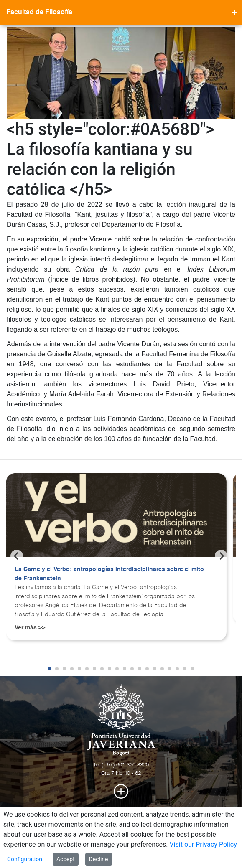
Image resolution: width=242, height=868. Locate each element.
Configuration (25, 859)
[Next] (221, 556)
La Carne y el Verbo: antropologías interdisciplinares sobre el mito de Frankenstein (109, 574)
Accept (66, 859)
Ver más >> (30, 628)
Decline (99, 859)
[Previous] (17, 556)
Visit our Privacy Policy (203, 844)
